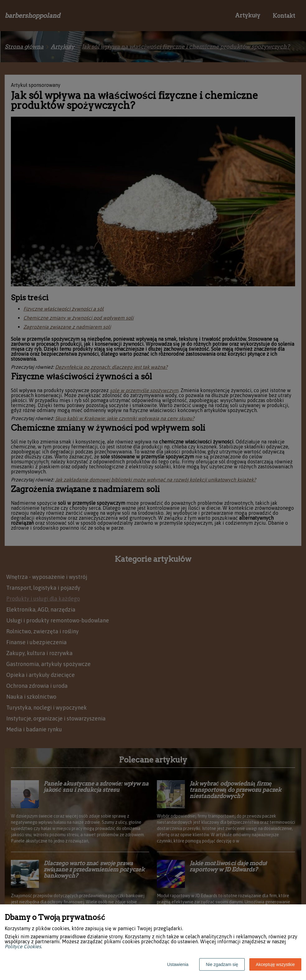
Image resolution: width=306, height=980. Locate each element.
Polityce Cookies (23, 946)
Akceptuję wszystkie (275, 964)
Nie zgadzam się (222, 964)
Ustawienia (178, 964)
